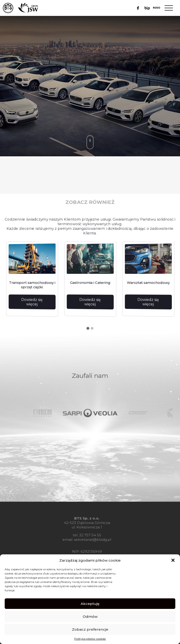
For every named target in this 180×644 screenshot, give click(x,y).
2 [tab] (92, 328)
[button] (173, 560)
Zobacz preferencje (90, 629)
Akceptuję (90, 604)
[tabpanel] (32, 279)
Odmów (90, 617)
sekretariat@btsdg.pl (86, 540)
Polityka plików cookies (90, 639)
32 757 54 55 (83, 535)
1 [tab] (88, 328)
